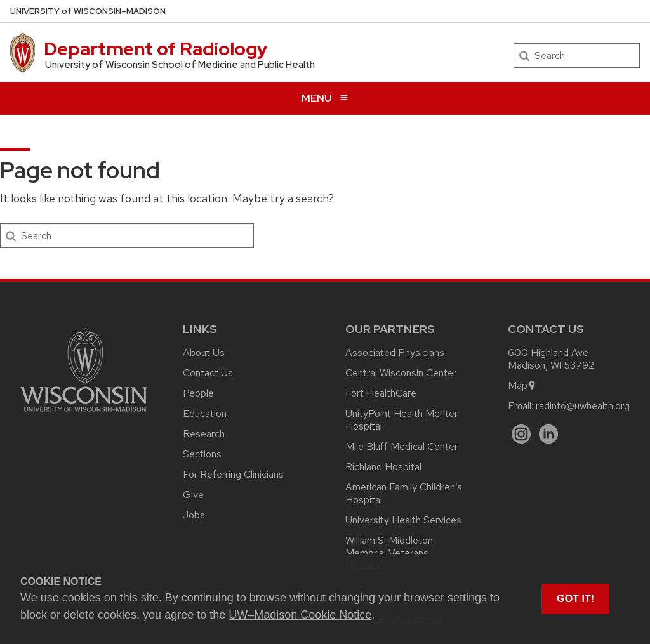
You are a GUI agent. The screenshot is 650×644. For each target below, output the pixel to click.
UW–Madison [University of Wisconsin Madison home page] (88, 11)
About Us (204, 352)
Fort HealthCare (381, 393)
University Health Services (403, 520)
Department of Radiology (156, 49)
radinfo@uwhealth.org (583, 406)
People (198, 393)
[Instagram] (521, 434)
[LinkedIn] (549, 434)
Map (522, 385)
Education (205, 413)
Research (204, 434)
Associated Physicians (395, 352)
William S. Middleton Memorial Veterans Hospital (389, 553)
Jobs (194, 515)
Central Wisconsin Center (401, 373)
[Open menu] (325, 98)
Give (193, 495)
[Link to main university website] (84, 414)
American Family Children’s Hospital (404, 493)
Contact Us (208, 373)
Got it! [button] (575, 599)
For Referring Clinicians (233, 474)
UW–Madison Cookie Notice (300, 615)
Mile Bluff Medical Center (401, 446)
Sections (202, 454)
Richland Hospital (383, 467)
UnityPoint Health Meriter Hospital (401, 420)
